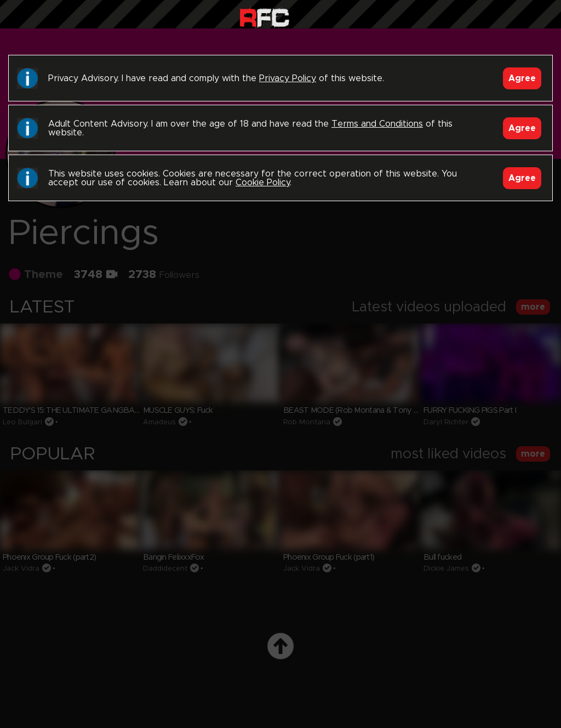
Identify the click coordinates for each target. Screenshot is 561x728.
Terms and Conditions (377, 124)
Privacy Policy (288, 78)
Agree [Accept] (522, 78)
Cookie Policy (263, 183)
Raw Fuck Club (264, 17)
